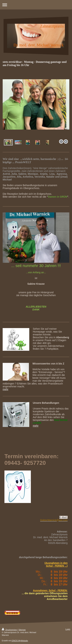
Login (68, 629)
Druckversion (10, 630)
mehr (5, 389)
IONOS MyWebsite (20, 641)
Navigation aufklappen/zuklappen (36, 5)
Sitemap (22, 630)
